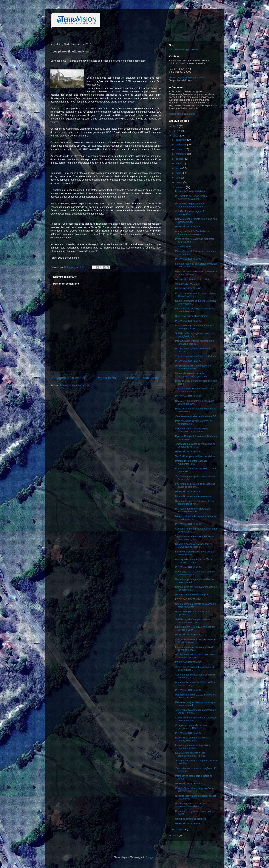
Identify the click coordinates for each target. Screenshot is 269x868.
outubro (180, 149)
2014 (176, 131)
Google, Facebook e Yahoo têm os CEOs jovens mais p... (194, 545)
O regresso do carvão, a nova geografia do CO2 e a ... (191, 727)
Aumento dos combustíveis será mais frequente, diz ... (195, 676)
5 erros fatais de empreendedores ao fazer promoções (195, 538)
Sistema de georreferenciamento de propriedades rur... (194, 503)
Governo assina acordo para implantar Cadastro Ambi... (196, 295)
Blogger (150, 857)
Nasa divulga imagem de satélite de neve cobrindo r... (194, 581)
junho (179, 168)
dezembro (181, 140)
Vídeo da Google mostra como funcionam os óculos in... (191, 430)
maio (179, 173)
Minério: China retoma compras (192, 595)
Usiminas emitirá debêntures (190, 819)
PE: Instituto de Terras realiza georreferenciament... (191, 197)
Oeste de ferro (183, 247)
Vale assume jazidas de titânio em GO (196, 416)
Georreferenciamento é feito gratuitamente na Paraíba (190, 754)
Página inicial (107, 378)
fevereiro (181, 187)
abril (178, 178)
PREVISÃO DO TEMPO (188, 227)
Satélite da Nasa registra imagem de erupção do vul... (195, 335)
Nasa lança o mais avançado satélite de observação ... (195, 573)
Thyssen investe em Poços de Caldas (195, 356)
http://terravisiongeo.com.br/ (184, 49)
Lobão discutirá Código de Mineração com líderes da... (195, 310)
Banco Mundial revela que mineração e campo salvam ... (196, 273)
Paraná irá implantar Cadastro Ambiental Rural (191, 462)
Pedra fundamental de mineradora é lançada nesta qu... (194, 342)
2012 (176, 835)
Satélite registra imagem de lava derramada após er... (192, 621)
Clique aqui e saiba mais (182, 114)
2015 (176, 126)
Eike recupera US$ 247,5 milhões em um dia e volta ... (195, 628)
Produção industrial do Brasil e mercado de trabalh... (191, 805)
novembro (181, 145)
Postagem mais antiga (144, 378)
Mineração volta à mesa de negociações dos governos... (192, 375)
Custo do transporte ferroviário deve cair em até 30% (194, 390)
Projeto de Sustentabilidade (190, 191)
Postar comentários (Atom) (74, 385)
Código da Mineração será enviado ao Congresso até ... (196, 641)
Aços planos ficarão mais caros (192, 279)
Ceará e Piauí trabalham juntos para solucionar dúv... (195, 402)
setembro (181, 154)
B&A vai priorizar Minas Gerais (191, 316)
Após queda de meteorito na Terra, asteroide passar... (194, 561)
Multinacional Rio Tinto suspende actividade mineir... (193, 367)
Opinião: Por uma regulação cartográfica (190, 213)
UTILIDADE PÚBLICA (187, 284)
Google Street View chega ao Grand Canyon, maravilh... (195, 790)
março (180, 182)
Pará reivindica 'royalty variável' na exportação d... (194, 422)
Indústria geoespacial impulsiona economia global (193, 747)
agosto (180, 159)
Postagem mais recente (68, 378)
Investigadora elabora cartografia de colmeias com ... (194, 649)
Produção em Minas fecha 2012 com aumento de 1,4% (195, 656)
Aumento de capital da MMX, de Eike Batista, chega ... (195, 684)
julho (179, 163)
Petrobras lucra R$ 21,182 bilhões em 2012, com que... (195, 696)
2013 (176, 136)
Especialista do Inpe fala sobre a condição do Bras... (193, 739)
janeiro (180, 829)
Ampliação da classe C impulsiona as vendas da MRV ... (195, 445)
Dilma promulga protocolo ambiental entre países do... (194, 327)
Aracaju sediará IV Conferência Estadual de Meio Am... (192, 233)
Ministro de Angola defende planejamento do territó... (190, 205)
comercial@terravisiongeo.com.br (187, 77)
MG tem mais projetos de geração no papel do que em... (195, 485)
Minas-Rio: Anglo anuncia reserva (193, 496)
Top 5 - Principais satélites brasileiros (195, 456)
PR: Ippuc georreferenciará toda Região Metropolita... (192, 510)
